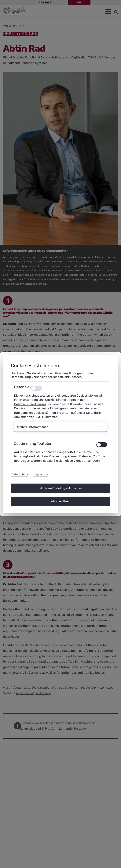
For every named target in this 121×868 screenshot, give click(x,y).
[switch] (102, 445)
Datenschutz (20, 475)
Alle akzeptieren (61, 501)
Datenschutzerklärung (30, 404)
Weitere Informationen (33, 427)
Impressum (41, 475)
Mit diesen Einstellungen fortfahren (61, 488)
